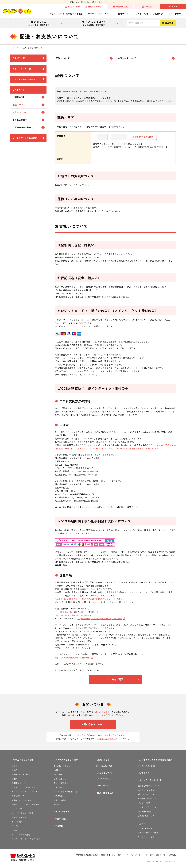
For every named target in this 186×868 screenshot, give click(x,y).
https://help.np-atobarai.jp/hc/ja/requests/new (101, 618)
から (38, 23)
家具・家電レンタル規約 (111, 855)
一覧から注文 (120, 7)
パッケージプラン (145, 803)
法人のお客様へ (73, 7)
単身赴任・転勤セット (147, 799)
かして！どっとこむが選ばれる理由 (66, 14)
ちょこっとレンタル (146, 790)
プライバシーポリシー (133, 855)
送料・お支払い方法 (104, 766)
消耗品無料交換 (144, 812)
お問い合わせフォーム (93, 724)
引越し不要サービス (146, 794)
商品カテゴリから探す (23, 760)
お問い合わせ (175, 14)
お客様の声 (158, 14)
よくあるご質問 (141, 14)
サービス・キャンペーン (99, 14)
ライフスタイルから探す (66, 760)
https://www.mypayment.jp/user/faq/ (74, 658)
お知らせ (142, 824)
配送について (84, 58)
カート (173, 7)
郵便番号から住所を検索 (143, 137)
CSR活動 (172, 855)
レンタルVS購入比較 (146, 766)
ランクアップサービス (147, 807)
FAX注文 (147, 7)
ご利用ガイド (122, 14)
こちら (119, 144)
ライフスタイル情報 (146, 837)
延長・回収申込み (94, 7)
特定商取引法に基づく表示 (87, 855)
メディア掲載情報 (145, 828)
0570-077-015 (66, 612)
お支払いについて (146, 58)
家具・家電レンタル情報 (148, 833)
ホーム (16, 48)
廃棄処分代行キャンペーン (149, 786)
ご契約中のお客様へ (104, 779)
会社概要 (149, 855)
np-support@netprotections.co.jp (76, 615)
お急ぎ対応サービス (106, 738)
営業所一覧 (161, 855)
